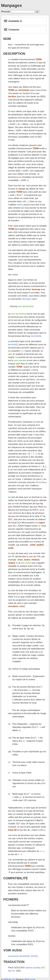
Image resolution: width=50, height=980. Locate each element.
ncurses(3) (13, 956)
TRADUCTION (14, 962)
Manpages (11, 5)
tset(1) (20, 205)
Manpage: (6, 11)
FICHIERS (11, 899)
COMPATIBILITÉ (16, 878)
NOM (7, 39)
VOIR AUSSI (13, 950)
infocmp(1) (27, 299)
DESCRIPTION (14, 54)
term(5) (34, 956)
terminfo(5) (36, 336)
